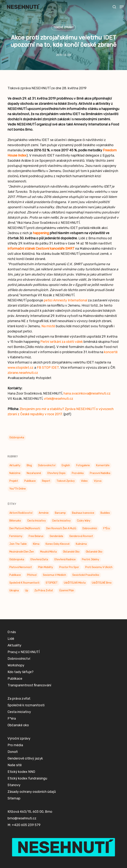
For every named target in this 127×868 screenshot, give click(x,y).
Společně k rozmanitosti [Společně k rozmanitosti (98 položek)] (24, 583)
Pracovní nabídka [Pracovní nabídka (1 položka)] (100, 473)
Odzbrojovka (17, 438)
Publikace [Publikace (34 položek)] (30, 481)
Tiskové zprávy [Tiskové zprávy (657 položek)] (66, 481)
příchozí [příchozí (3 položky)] (32, 575)
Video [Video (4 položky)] (84, 481)
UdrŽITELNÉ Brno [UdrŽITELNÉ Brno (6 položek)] (102, 583)
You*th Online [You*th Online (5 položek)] (18, 489)
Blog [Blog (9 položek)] (29, 465)
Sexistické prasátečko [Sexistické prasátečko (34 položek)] (86, 575)
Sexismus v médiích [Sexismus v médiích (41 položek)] (54, 575)
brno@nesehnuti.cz (22, 841)
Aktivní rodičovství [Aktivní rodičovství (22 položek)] (21, 513)
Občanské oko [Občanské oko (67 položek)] (94, 552)
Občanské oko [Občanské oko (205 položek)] (71, 552)
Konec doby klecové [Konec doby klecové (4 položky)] (58, 544)
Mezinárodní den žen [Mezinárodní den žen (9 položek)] (22, 552)
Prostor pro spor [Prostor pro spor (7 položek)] (69, 567)
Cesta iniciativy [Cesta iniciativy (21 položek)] (61, 521)
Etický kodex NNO (21, 795)
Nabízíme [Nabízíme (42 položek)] (15, 473)
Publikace (15, 702)
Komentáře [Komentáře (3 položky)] (103, 465)
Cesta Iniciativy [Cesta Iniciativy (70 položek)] (37, 521)
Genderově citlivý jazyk (25, 782)
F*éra (12, 742)
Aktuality (14, 668)
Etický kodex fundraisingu (27, 801)
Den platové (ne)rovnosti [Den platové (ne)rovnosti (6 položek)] (25, 528)
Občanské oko (18, 748)
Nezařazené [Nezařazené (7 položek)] (34, 473)
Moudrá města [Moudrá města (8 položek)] (48, 552)
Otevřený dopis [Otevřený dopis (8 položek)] (56, 473)
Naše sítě (15, 788)
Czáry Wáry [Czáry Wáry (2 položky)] (84, 521)
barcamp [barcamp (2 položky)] (60, 513)
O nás (12, 655)
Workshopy (16, 688)
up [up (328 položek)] (27, 591)
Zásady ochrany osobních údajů (32, 815)
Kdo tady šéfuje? (21, 695)
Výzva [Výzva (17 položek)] (98, 481)
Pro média (15, 768)
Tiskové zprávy (63, 27)
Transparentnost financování (29, 708)
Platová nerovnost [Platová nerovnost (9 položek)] (21, 567)
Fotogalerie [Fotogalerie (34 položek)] (83, 465)
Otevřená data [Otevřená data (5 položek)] (39, 559)
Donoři (13, 775)
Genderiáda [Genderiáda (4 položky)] (56, 536)
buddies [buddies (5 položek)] (105, 513)
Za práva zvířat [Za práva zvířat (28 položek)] (44, 591)
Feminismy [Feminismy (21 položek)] (16, 536)
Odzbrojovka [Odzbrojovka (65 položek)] (17, 559)
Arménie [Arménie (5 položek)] (44, 513)
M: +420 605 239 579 (24, 848)
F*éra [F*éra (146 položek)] (106, 528)
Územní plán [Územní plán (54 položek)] (67, 591)
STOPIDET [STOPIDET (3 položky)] (52, 583)
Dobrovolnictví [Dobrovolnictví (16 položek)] (47, 465)
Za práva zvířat (19, 722)
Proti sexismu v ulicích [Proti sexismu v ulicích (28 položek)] (99, 567)
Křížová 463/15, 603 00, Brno (30, 835)
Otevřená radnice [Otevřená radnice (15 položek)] (65, 559)
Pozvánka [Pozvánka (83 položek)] (78, 473)
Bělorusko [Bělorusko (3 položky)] (15, 521)
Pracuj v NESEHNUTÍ (24, 675)
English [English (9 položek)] (66, 465)
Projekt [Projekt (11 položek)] (14, 481)
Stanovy (14, 808)
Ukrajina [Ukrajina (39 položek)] (14, 591)
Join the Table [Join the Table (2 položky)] (18, 544)
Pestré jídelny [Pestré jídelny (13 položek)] (91, 559)
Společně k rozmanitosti (26, 728)
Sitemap (14, 821)
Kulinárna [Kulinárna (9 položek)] (81, 544)
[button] (122, 7)
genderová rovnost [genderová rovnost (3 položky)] (81, 536)
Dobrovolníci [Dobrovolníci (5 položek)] (90, 528)
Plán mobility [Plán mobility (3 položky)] (46, 567)
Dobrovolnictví (19, 682)
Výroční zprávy (19, 762)
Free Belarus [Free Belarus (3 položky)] (36, 536)
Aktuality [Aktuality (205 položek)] (15, 465)
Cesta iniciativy (19, 735)
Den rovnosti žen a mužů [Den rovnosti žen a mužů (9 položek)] (61, 528)
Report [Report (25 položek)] (46, 481)
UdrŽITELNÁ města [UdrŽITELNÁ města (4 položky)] (75, 583)
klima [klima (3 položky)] (36, 544)
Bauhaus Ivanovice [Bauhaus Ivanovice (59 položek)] (83, 513)
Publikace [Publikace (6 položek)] (15, 575)
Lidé (11, 662)
